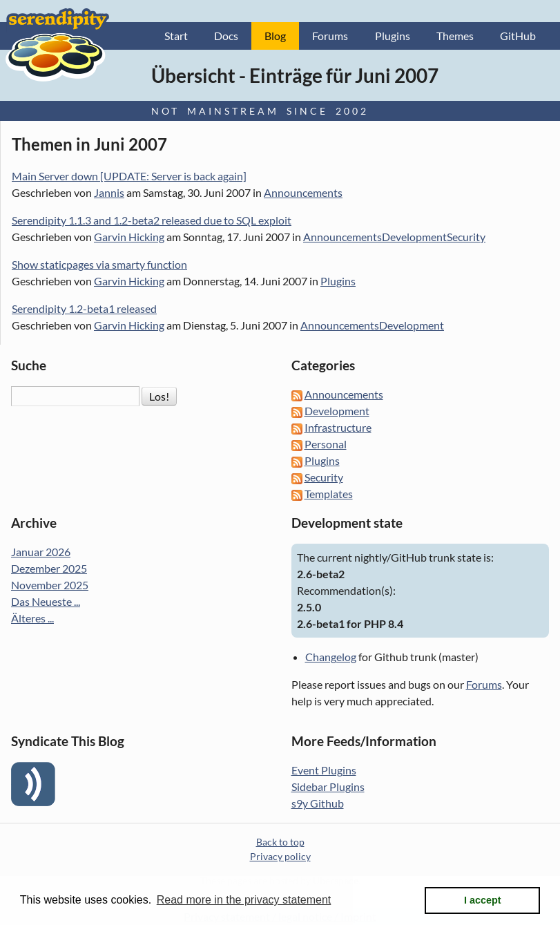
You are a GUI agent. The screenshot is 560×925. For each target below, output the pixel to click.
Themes (455, 36)
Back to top (280, 842)
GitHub (518, 36)
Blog (275, 36)
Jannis (109, 192)
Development (414, 237)
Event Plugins (324, 770)
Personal (326, 444)
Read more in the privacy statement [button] (244, 900)
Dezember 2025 (49, 568)
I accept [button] (483, 900)
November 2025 (50, 585)
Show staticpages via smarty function (99, 264)
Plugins (393, 36)
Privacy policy (280, 856)
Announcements (303, 192)
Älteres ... (32, 618)
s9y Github (318, 803)
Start (176, 36)
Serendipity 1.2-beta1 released (84, 308)
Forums (330, 36)
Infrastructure (338, 427)
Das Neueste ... (46, 601)
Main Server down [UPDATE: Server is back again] (129, 176)
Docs (226, 36)
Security (466, 237)
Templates (329, 494)
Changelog (331, 657)
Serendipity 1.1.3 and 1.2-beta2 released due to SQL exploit (152, 220)
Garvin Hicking (129, 237)
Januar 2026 (41, 552)
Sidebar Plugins (328, 786)
